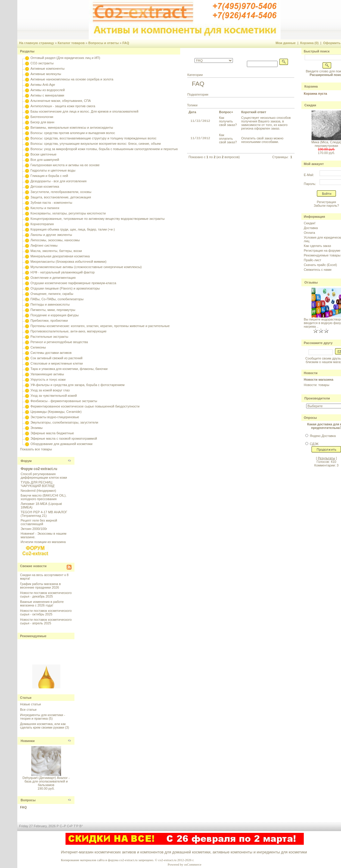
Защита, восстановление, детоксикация (61, 197)
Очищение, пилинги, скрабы (52, 294)
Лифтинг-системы (44, 245)
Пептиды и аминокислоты (50, 304)
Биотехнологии (42, 117)
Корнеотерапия (42, 224)
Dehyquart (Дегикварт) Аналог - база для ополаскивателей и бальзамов (46, 781)
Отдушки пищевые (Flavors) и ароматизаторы (65, 288)
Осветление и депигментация (53, 278)
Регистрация (326, 202)
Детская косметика (45, 186)
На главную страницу (36, 43)
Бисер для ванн (42, 122)
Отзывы (311, 282)
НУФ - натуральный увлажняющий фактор (63, 272)
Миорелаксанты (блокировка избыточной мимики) (68, 262)
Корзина (311, 86)
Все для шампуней (45, 160)
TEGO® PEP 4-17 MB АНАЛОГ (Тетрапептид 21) (44, 514)
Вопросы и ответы (103, 43)
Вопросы (28, 800)
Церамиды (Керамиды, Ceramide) (56, 412)
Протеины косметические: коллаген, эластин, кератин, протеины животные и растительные (100, 326)
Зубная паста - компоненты (51, 203)
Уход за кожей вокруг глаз (50, 390)
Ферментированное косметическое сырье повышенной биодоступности (85, 406)
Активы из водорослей (48, 90)
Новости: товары (317, 385)
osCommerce (193, 864)
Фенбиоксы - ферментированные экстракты (64, 401)
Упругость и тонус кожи (48, 379)
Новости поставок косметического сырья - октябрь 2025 (46, 612)
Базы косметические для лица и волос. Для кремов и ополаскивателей (84, 111)
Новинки (28, 741)
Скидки (310, 105)
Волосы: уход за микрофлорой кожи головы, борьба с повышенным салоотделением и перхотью (104, 149)
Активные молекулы (46, 74)
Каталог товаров (71, 43)
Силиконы (38, 347)
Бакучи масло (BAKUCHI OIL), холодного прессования (43, 497)
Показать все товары (36, 449)
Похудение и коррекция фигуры (55, 315)
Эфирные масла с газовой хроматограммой (64, 438)
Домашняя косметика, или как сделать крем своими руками (43, 726)
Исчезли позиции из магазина (43, 542)
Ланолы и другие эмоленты (51, 235)
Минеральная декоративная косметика (60, 256)
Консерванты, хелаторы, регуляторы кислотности (68, 213)
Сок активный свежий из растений (56, 358)
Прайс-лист (313, 260)
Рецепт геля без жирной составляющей (39, 522)
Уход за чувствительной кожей (54, 396)
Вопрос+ (226, 112)
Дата (192, 112)
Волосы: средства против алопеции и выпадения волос (73, 133)
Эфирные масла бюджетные (52, 433)
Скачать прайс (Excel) (320, 265)
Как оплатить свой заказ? (228, 139)
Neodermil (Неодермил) (38, 491)
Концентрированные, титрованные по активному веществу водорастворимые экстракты (97, 219)
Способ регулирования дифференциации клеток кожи (44, 476)
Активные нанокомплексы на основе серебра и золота (72, 79)
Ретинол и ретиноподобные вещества (59, 342)
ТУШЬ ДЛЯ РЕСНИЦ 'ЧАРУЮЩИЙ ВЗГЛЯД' (38, 484)
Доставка (311, 228)
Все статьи (28, 710)
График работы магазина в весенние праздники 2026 (40, 586)
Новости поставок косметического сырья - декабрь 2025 (46, 595)
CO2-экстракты (42, 63)
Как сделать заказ (317, 246)
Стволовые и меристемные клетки (57, 363)
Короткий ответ (254, 112)
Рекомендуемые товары (322, 255)
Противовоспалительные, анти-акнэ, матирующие (68, 331)
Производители (317, 398)
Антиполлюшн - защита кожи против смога (63, 106)
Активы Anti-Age (43, 85)
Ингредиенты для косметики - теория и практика (42, 717)
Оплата (309, 233)
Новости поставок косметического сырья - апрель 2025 (46, 621)
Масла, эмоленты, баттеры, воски (56, 251)
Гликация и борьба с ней (49, 176)
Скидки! (310, 223)
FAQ (126, 43)
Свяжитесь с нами (318, 270)
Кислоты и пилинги (45, 208)
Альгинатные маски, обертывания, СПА (61, 101)
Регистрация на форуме (322, 251)
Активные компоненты (47, 69)
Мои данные (286, 43)
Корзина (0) (309, 43)
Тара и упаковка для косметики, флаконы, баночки (69, 369)
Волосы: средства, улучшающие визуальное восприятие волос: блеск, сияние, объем (95, 144)
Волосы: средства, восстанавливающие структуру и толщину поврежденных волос (93, 138)
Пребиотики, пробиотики (49, 321)
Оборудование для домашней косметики (61, 444)
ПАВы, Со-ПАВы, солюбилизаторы (57, 299)
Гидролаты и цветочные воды (53, 170)
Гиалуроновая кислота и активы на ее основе (65, 165)
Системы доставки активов (51, 353)
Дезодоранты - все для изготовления (58, 181)
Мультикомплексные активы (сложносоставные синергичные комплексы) (86, 267)
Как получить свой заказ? (228, 121)
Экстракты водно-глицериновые (55, 417)
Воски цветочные (43, 154)
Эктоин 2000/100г (34, 529)
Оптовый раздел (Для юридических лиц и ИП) (65, 58)
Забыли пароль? (327, 206)
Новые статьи (30, 704)
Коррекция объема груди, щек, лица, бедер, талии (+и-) (73, 229)
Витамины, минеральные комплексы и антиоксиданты (72, 127)
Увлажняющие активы (47, 374)
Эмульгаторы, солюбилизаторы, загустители (64, 422)
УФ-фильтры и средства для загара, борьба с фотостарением (77, 385)
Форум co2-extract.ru (39, 469)
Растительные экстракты (49, 337)
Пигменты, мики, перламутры (53, 310)
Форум (26, 461)
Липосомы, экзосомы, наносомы (55, 240)
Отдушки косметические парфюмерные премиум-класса (73, 283)
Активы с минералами (47, 95)
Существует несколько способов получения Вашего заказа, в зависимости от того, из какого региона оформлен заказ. (266, 123)
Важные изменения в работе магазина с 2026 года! (42, 603)
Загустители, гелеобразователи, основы (61, 192)
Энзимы (36, 428)
